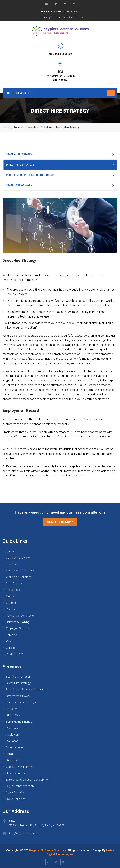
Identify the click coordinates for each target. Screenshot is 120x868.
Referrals (11, 635)
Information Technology (21, 702)
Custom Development (20, 767)
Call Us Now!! (72, 11)
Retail (9, 754)
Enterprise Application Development (28, 780)
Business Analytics (18, 773)
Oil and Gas (13, 715)
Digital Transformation (20, 786)
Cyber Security (15, 792)
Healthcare (13, 734)
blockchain (13, 760)
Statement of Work (19, 185)
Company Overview (18, 558)
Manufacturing (15, 747)
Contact (11, 603)
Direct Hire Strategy (20, 165)
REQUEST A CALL (18, 93)
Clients (10, 596)
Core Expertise (15, 583)
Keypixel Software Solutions (48, 850)
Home (6, 127)
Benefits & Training (18, 622)
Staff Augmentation (20, 154)
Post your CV (14, 654)
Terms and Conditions (69, 17)
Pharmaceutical (16, 728)
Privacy (46, 17)
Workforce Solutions (19, 577)
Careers (11, 648)
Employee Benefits (18, 628)
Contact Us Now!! (60, 522)
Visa (9, 641)
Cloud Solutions (16, 799)
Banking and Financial (19, 722)
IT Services (13, 590)
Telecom (11, 709)
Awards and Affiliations (20, 570)
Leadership (13, 564)
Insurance (12, 741)
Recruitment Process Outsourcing (30, 175)
